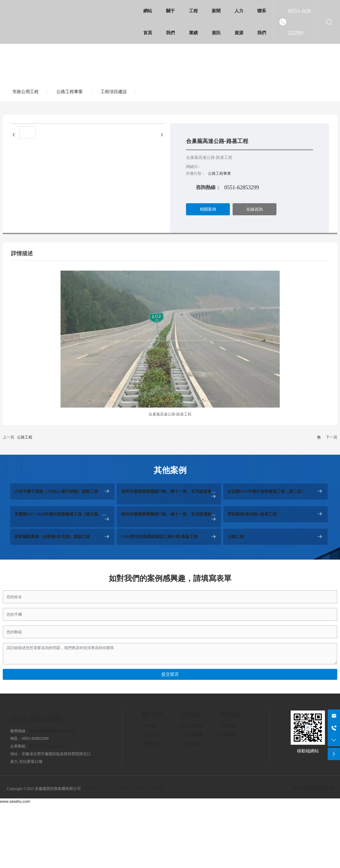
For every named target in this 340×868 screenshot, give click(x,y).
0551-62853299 (299, 22)
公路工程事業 (70, 92)
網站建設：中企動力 (102, 789)
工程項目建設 (114, 92)
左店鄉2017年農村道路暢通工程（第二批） (266, 491)
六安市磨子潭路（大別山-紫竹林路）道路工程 (56, 491)
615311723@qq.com (47, 746)
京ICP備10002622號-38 (313, 788)
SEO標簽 (138, 789)
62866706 (67, 731)
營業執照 (156, 789)
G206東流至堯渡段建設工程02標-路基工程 (159, 537)
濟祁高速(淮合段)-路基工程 (252, 514)
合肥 (124, 789)
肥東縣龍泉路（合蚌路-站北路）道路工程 (52, 537)
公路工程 (25, 437)
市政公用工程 (25, 92)
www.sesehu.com (15, 801)
